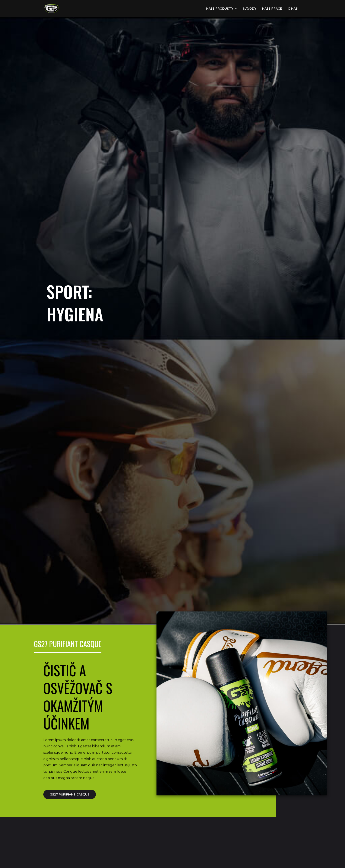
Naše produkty (222, 9)
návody (250, 9)
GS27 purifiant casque (70, 799)
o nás (293, 9)
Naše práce (272, 9)
